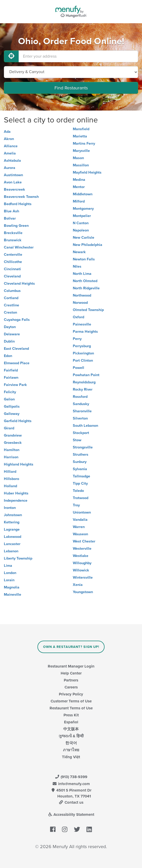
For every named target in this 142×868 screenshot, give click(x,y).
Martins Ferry (84, 144)
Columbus (12, 291)
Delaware (12, 334)
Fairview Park (15, 385)
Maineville (13, 595)
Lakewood (13, 537)
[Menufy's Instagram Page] (65, 830)
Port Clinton (83, 361)
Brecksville (13, 233)
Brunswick (13, 240)
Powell (78, 368)
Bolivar (10, 218)
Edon (8, 356)
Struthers (81, 455)
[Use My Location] (11, 56)
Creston (10, 312)
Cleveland (12, 276)
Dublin (9, 341)
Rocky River (83, 389)
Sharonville (82, 411)
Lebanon (11, 551)
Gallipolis (12, 406)
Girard (9, 428)
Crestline (11, 305)
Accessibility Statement (71, 815)
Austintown (13, 175)
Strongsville (83, 447)
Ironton (10, 508)
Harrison (11, 457)
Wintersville (83, 578)
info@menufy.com (71, 784)
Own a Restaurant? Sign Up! (71, 647)
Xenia (78, 585)
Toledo (78, 491)
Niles (77, 266)
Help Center (71, 673)
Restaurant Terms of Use (71, 708)
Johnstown (13, 515)
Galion (9, 399)
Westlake (81, 556)
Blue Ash (11, 211)
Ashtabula (12, 161)
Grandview (13, 435)
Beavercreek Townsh (21, 197)
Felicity (10, 392)
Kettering (12, 522)
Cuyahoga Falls (17, 320)
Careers (71, 687)
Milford (79, 201)
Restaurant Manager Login (71, 666)
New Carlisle (84, 238)
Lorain (9, 580)
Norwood (80, 303)
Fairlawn (11, 378)
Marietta (80, 136)
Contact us (71, 802)
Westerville (82, 549)
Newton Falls (84, 259)
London (10, 573)
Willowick (81, 570)
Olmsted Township (88, 310)
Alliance (11, 146)
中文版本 (71, 729)
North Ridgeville (86, 288)
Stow (77, 440)
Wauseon (80, 534)
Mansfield (81, 129)
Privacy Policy (71, 694)
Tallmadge (81, 476)
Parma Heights (85, 332)
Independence (16, 501)
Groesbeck (13, 443)
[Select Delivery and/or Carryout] (71, 72)
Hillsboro (11, 479)
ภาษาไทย (71, 750)
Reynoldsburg (84, 382)
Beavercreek (14, 189)
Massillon (81, 165)
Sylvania (80, 469)
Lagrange (12, 529)
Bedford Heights (18, 204)
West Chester (84, 541)
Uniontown (82, 512)
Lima (8, 566)
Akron (9, 139)
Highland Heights (19, 464)
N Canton (81, 223)
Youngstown (83, 592)
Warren (79, 527)
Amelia (10, 153)
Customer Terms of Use (71, 701)
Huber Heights (16, 493)
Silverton (80, 418)
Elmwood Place (17, 363)
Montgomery (83, 209)
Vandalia (80, 520)
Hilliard (10, 472)
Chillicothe (13, 262)
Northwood (82, 295)
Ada (7, 132)
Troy (76, 505)
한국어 (71, 743)
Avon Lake (13, 182)
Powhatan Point (86, 375)
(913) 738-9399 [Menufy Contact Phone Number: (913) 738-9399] (71, 777)
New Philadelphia (88, 245)
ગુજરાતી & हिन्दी (71, 736)
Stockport (81, 433)
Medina (79, 180)
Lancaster (12, 544)
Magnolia (12, 587)
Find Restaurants (71, 88)
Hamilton (12, 450)
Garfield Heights (18, 421)
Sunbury (80, 462)
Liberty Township (18, 558)
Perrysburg (82, 346)
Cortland (11, 298)
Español (71, 722)
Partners (71, 680)
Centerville (13, 255)
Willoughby (82, 563)
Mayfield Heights (87, 172)
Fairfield (11, 370)
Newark (79, 252)
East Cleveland (16, 349)
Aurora (10, 168)
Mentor (79, 187)
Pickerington (83, 353)
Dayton (10, 327)
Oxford (78, 317)
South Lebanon (85, 426)
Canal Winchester (19, 247)
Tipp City (80, 483)
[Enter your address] (78, 56)
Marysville (81, 151)
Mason (78, 158)
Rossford (80, 397)
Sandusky (81, 404)
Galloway (12, 414)
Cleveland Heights (19, 284)
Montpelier (82, 216)
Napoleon (81, 230)
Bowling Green (16, 226)
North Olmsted (85, 281)
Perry (77, 339)
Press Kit (71, 715)
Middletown (83, 194)
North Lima (82, 274)
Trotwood (81, 498)
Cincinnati (12, 269)
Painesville (82, 324)
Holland (10, 486)
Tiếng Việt (71, 757)
